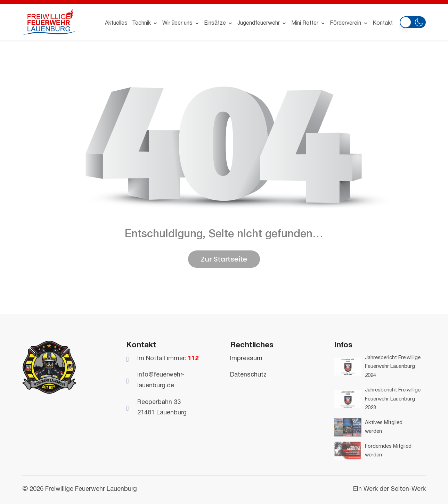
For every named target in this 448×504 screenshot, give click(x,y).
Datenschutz (248, 375)
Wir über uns (177, 23)
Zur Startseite (224, 259)
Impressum (246, 359)
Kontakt (383, 23)
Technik (141, 23)
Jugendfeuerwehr (259, 23)
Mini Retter (305, 23)
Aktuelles (116, 23)
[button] (413, 21)
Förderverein (345, 23)
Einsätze (215, 23)
